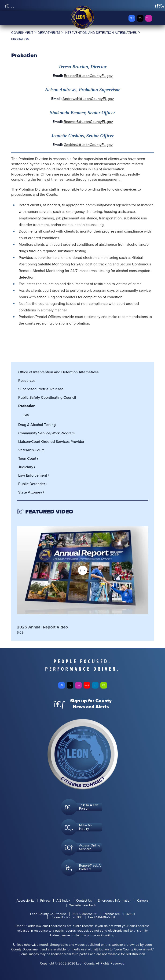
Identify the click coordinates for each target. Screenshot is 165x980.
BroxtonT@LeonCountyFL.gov (88, 76)
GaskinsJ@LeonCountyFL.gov (88, 145)
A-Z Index (63, 901)
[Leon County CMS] (83, 17)
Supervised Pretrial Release (41, 389)
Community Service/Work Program (46, 433)
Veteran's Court (31, 450)
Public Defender (34, 484)
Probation (27, 406)
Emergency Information (115, 901)
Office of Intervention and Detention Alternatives (58, 372)
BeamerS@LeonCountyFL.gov (88, 122)
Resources (27, 381)
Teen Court (29, 458)
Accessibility (26, 901)
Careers (143, 901)
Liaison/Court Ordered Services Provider (51, 442)
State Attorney (32, 492)
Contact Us (84, 901)
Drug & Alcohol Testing (37, 425)
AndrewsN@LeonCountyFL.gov (88, 99)
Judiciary (28, 467)
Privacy (45, 901)
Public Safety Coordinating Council (47, 397)
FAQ (26, 415)
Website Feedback (83, 905)
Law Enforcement (35, 475)
